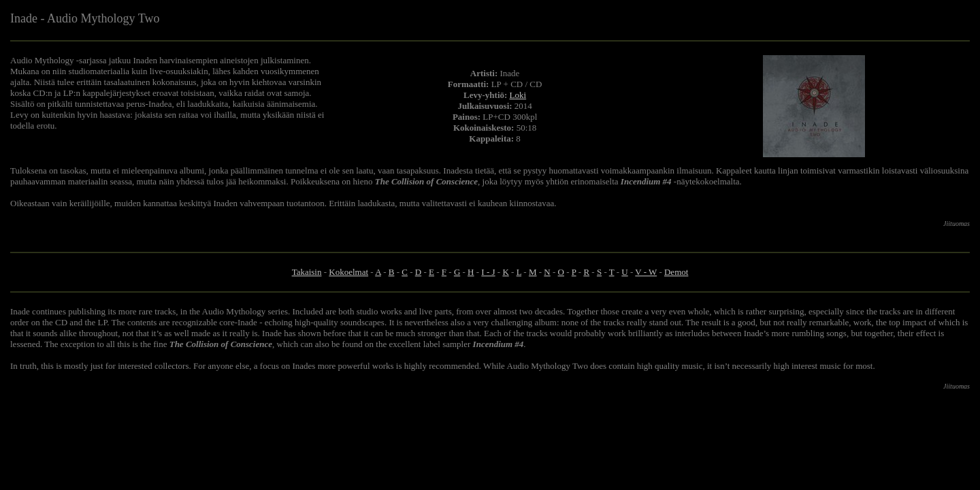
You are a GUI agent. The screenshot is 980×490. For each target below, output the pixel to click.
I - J (488, 272)
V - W (646, 272)
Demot (676, 272)
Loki (518, 95)
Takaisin (307, 272)
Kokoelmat (348, 272)
